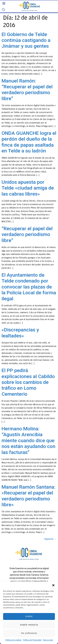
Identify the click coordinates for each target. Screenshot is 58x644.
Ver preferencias (29, 633)
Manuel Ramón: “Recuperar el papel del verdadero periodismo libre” (27, 90)
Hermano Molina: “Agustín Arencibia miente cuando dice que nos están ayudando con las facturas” (28, 440)
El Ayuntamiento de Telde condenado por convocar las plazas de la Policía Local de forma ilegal (29, 287)
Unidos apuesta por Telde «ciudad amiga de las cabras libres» (28, 188)
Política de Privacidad (32, 640)
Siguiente (50, 539)
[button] (53, 585)
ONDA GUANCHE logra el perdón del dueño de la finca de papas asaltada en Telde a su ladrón (29, 142)
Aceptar (29, 616)
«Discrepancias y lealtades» (20, 333)
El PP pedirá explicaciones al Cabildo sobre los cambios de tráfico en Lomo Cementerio (28, 382)
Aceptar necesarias (29, 625)
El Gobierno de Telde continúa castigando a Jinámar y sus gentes (26, 40)
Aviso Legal (48, 640)
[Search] (3, 10)
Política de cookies (13, 640)
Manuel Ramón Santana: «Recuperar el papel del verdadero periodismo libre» (28, 496)
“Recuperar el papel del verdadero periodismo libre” (27, 234)
